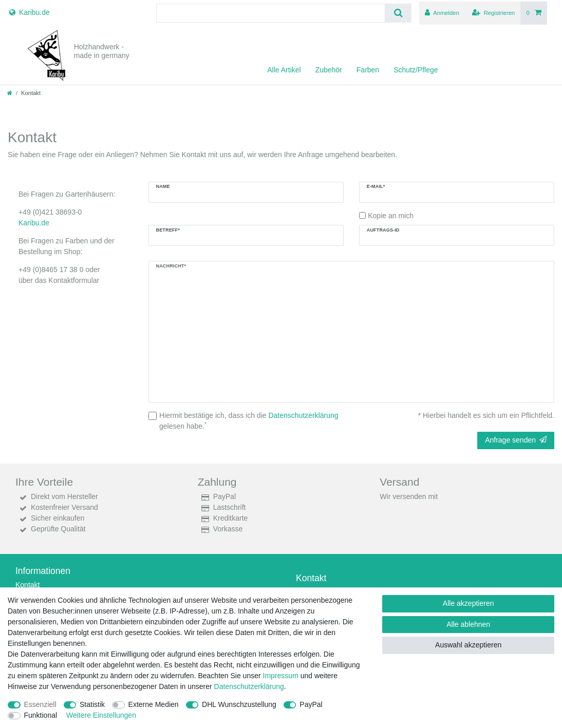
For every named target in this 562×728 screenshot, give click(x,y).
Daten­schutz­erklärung (249, 686)
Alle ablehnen (468, 624)
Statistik (92, 704)
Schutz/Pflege (416, 70)
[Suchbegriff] (271, 13)
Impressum (281, 676)
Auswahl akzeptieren (468, 645)
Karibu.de (34, 223)
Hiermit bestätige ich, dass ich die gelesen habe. (249, 421)
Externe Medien (154, 704)
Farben (368, 70)
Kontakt (27, 585)
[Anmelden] (442, 13)
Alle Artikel (284, 70)
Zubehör (329, 70)
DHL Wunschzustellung (239, 704)
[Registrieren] (493, 13)
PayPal (311, 704)
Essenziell (40, 704)
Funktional (41, 715)
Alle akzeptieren (469, 603)
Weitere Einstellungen (101, 715)
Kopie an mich (391, 216)
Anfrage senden (516, 440)
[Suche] (398, 13)
